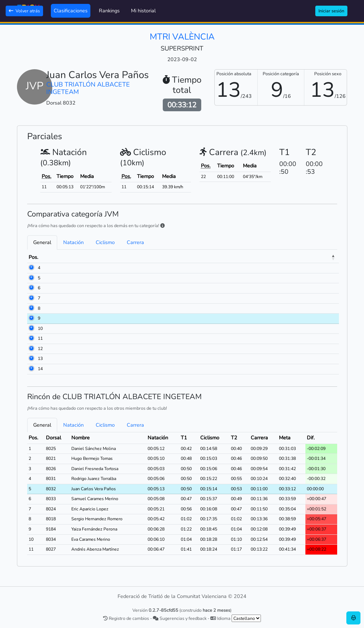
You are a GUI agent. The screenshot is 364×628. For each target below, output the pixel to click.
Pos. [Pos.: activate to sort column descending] (33, 257)
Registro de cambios (126, 618)
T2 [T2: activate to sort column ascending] (281, 257)
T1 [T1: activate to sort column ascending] (237, 257)
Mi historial (143, 11)
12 (40, 349)
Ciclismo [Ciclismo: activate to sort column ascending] (259, 257)
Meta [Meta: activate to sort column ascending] (325, 257)
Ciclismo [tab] (105, 242)
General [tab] (42, 242)
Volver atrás (24, 11)
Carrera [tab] (135, 242)
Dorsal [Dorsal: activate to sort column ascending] (55, 257)
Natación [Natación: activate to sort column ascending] (215, 257)
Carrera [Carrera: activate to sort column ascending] (302, 257)
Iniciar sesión (331, 11)
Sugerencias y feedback (180, 618)
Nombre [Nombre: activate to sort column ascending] (80, 257)
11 (40, 338)
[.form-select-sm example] (246, 618)
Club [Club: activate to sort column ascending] (126, 257)
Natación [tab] (73, 242)
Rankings (109, 11)
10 (40, 328)
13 (40, 359)
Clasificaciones (71, 11)
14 (40, 369)
